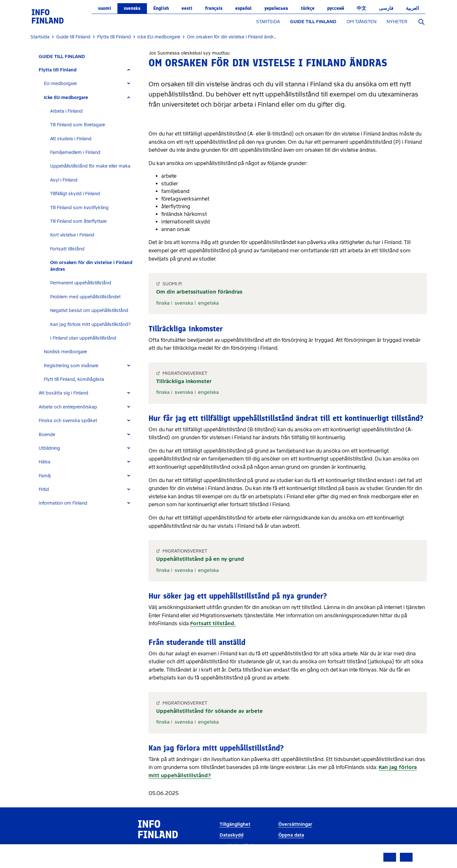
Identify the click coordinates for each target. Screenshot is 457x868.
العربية (412, 8)
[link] (48, 16)
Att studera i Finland (71, 139)
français (214, 8)
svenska (132, 8)
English (161, 8)
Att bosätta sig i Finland (63, 393)
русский (336, 8)
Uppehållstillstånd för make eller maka (90, 166)
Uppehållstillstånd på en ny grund (200, 559)
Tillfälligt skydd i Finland (75, 194)
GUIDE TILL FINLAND (313, 22)
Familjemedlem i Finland (75, 152)
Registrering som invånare (71, 366)
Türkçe (308, 8)
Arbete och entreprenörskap (68, 407)
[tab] (87, 70)
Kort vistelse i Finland (72, 235)
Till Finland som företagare (78, 125)
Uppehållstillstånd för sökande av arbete (209, 711)
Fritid (44, 490)
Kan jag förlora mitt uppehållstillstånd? (90, 325)
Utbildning (49, 448)
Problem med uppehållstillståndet (85, 297)
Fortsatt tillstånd (67, 249)
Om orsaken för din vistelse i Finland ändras (91, 266)
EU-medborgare (60, 84)
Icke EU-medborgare (66, 98)
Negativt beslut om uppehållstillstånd (89, 311)
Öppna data (291, 835)
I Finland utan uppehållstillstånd (83, 338)
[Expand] (129, 70)
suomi (105, 8)
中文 (361, 8)
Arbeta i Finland (66, 111)
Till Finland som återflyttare (78, 221)
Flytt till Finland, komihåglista (74, 379)
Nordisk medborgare (65, 352)
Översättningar (295, 824)
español (243, 8)
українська (276, 8)
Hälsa (45, 462)
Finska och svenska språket (68, 421)
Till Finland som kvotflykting (79, 208)
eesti (187, 8)
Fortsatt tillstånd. (213, 623)
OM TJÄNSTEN (361, 22)
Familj (45, 476)
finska (163, 303)
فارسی (386, 8)
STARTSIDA (268, 22)
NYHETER (397, 22)
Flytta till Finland (58, 70)
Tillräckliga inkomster (184, 381)
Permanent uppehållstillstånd (81, 283)
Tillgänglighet (235, 824)
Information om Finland (63, 503)
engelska (208, 303)
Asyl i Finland (64, 180)
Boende (47, 435)
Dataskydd (232, 835)
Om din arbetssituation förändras (199, 292)
